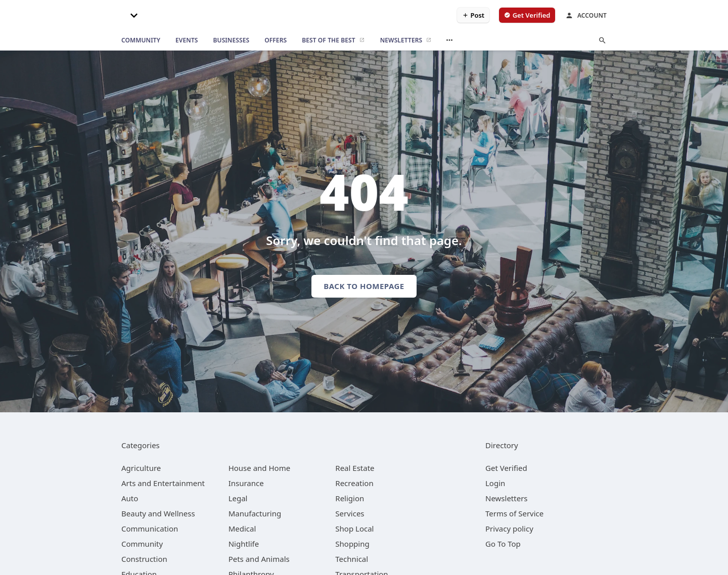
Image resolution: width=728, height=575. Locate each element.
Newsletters (507, 498)
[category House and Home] (260, 468)
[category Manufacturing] (255, 513)
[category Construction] (144, 559)
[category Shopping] (352, 544)
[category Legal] (238, 498)
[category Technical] (352, 559)
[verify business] (527, 15)
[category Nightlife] (244, 544)
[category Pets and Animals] (259, 559)
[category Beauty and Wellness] (158, 513)
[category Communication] (150, 529)
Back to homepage (364, 286)
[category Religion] (350, 498)
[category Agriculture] (141, 468)
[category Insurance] (246, 483)
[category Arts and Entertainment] (163, 483)
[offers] (276, 40)
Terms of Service (514, 513)
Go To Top (503, 544)
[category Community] (142, 544)
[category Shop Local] (354, 529)
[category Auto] (130, 498)
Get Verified (506, 468)
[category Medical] (242, 529)
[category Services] (350, 513)
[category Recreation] (354, 483)
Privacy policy (509, 529)
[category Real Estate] (355, 468)
